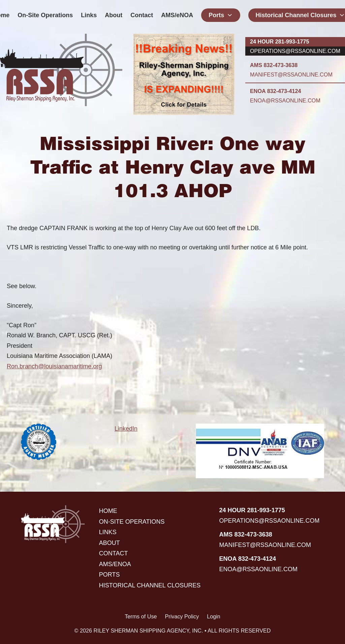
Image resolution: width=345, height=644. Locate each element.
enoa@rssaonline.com (285, 100)
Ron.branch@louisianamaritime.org (54, 366)
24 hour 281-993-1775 (279, 41)
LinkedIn (126, 429)
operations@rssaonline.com (295, 51)
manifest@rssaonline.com (291, 74)
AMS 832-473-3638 (274, 65)
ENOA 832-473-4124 (275, 91)
